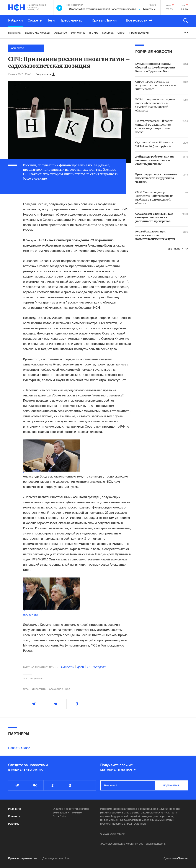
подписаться (171, 785)
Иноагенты (39, 689)
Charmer (183, 858)
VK (89, 667)
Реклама (14, 824)
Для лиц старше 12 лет (57, 858)
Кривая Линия (104, 20)
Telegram (100, 667)
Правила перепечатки (22, 858)
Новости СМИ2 (19, 748)
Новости (68, 667)
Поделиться (45, 74)
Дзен (80, 667)
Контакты (14, 816)
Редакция (14, 809)
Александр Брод (60, 689)
